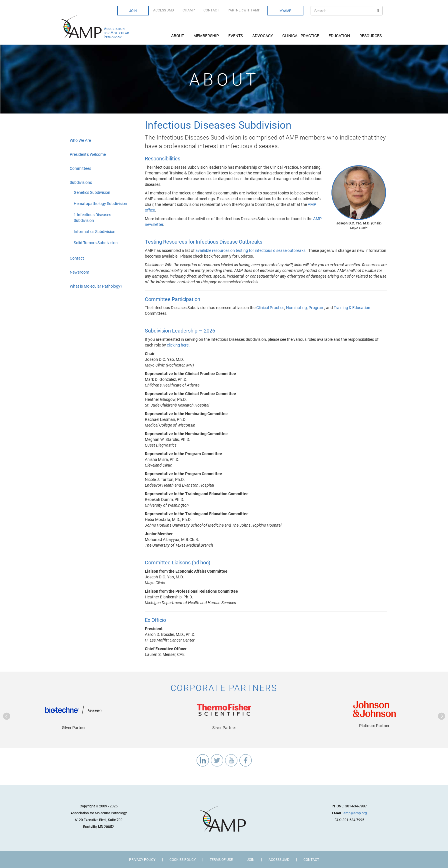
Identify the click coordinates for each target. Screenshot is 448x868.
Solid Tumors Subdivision (96, 243)
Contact (211, 10)
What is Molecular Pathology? (96, 286)
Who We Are (80, 140)
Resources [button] (371, 36)
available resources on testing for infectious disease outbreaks (250, 250)
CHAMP (189, 10)
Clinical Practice (270, 307)
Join (133, 11)
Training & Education (352, 307)
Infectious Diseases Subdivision (92, 217)
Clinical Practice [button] (301, 36)
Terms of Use (221, 859)
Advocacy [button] (263, 36)
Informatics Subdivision (95, 231)
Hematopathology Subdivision (100, 203)
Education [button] (340, 36)
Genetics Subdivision (92, 192)
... (224, 773)
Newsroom (79, 272)
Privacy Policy (142, 859)
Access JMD (164, 10)
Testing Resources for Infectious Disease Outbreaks (204, 242)
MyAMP (285, 11)
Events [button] (236, 36)
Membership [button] (207, 36)
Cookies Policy (183, 859)
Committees (80, 168)
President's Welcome (88, 154)
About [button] (178, 36)
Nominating (296, 307)
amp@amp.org (355, 813)
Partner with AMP (244, 10)
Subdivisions (81, 182)
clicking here (178, 345)
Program (316, 307)
